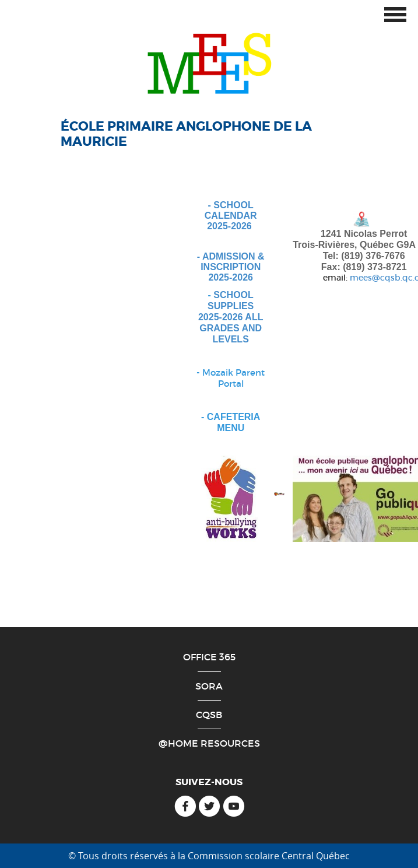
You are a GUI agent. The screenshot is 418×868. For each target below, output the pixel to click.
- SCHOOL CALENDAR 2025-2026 (231, 215)
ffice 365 (213, 657)
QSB (212, 715)
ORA (212, 686)
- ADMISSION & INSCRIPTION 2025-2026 (231, 267)
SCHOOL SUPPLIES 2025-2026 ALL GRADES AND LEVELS (231, 317)
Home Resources (214, 743)
